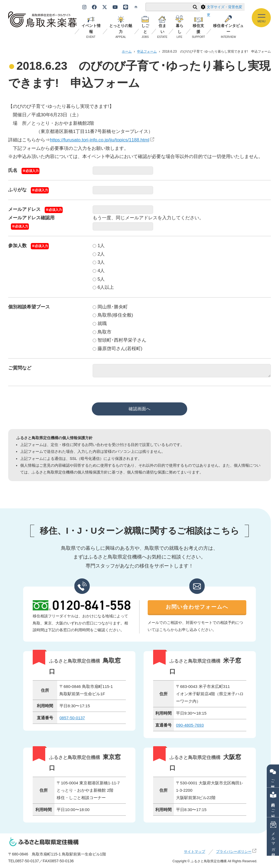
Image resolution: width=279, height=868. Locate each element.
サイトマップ (195, 852)
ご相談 (273, 776)
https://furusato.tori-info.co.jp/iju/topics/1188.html (100, 140)
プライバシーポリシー (234, 852)
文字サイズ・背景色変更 (222, 7)
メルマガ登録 (273, 836)
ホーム (127, 51)
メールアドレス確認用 (31, 218)
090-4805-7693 (190, 726)
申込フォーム (147, 51)
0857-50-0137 (72, 719)
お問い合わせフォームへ (197, 607)
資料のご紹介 (273, 802)
